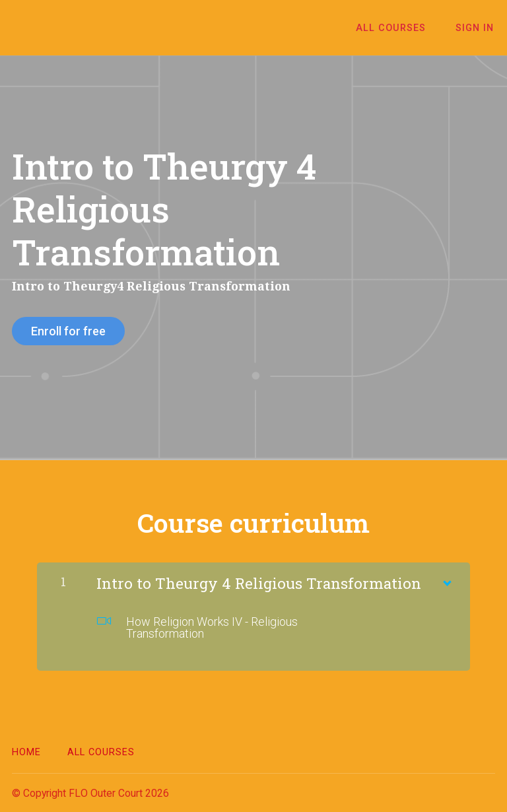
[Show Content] (446, 579)
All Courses (395, 28)
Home (26, 751)
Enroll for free (68, 331)
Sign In (476, 28)
